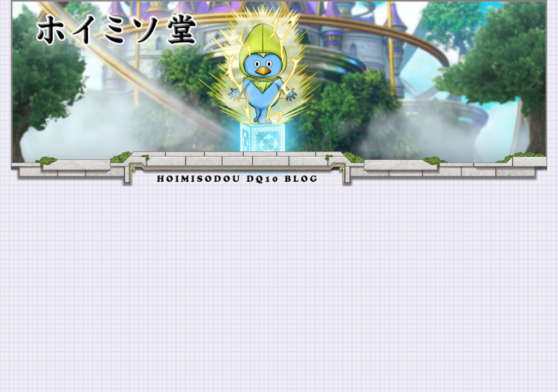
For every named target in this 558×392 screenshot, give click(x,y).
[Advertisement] (279, 268)
